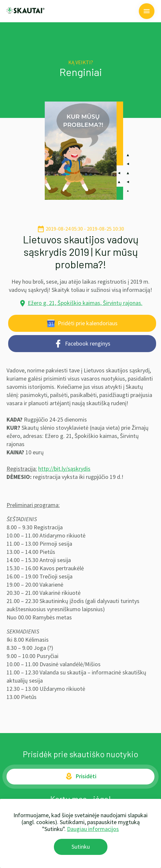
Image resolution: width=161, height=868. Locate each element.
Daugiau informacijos (93, 829)
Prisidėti (81, 776)
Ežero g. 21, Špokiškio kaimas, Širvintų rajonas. (85, 303)
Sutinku (81, 847)
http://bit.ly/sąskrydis (64, 469)
